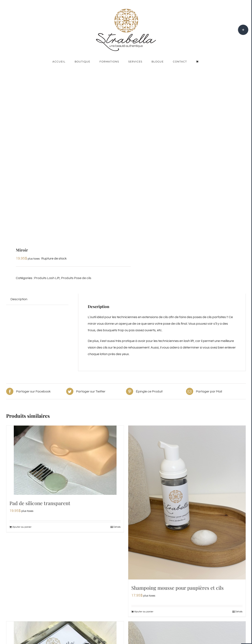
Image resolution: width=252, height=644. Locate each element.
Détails (117, 527)
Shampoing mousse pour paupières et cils (177, 588)
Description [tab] (19, 299)
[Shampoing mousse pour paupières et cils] (187, 503)
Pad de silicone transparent (40, 503)
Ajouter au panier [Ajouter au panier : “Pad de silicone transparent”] (22, 527)
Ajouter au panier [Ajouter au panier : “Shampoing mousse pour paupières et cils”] (144, 612)
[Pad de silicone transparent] (65, 460)
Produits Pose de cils (76, 278)
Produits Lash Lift (47, 278)
